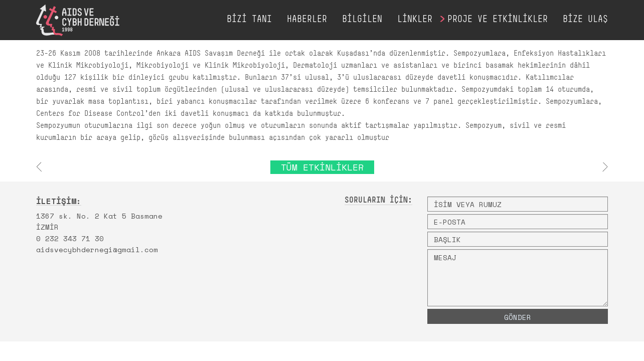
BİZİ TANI (249, 20)
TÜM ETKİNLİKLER (322, 167)
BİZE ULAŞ (585, 20)
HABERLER (307, 20)
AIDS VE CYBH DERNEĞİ (78, 20)
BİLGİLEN (362, 20)
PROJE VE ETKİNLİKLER (498, 20)
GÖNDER (518, 317)
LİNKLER (415, 20)
